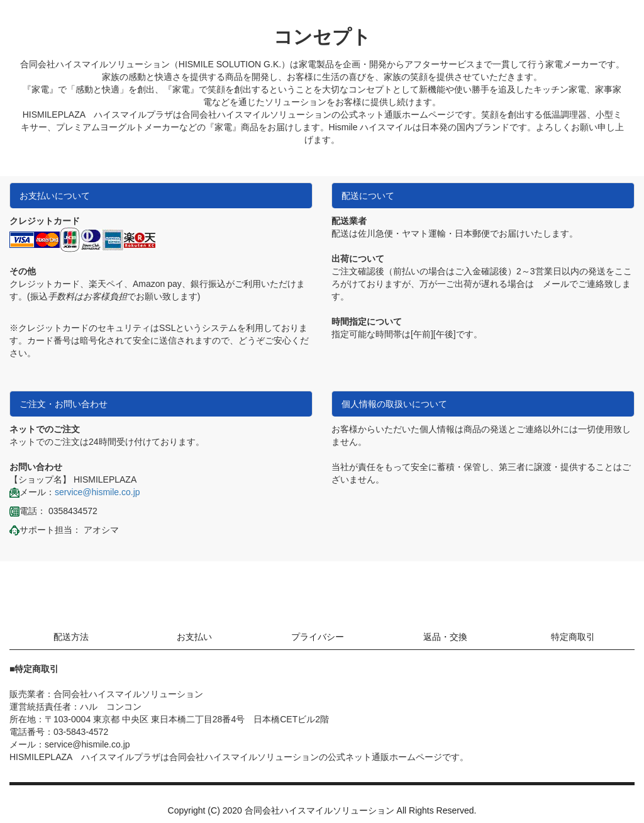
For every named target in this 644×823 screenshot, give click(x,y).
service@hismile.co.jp (97, 492)
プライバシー (318, 637)
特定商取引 (573, 637)
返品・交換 (445, 637)
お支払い (194, 637)
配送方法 (71, 637)
